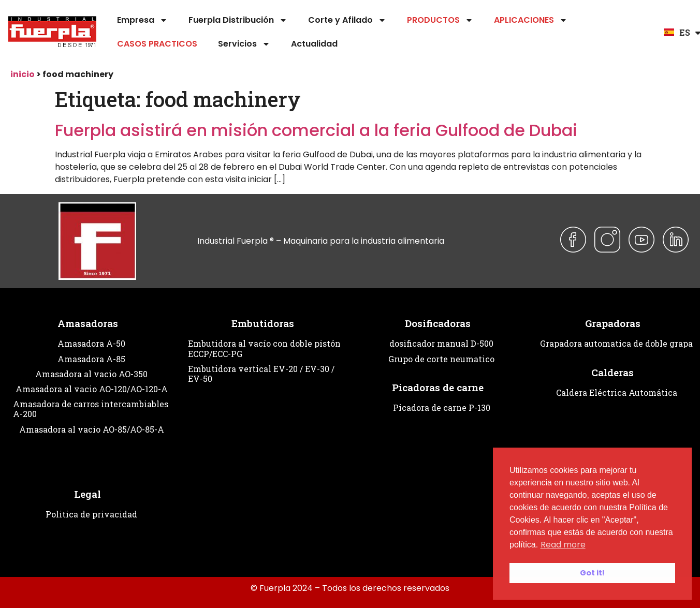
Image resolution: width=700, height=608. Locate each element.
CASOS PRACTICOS (157, 44)
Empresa (142, 20)
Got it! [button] (592, 573)
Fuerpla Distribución (238, 20)
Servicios (244, 44)
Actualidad (314, 44)
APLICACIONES (531, 20)
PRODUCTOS (440, 20)
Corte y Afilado (347, 20)
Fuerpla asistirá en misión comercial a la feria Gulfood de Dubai (316, 130)
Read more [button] (563, 545)
